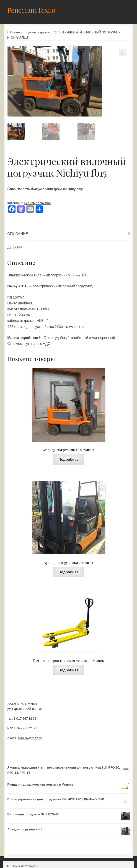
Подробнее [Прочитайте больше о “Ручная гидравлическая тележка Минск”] (68, 670)
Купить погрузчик (38, 32)
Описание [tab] (18, 234)
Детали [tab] (15, 247)
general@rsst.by (30, 738)
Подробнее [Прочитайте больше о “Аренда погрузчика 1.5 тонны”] (68, 459)
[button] (123, 52)
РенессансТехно (31, 10)
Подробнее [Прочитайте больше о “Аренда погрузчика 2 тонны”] (68, 572)
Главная (16, 32)
